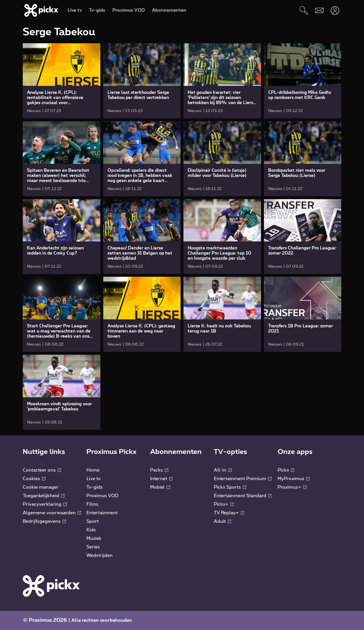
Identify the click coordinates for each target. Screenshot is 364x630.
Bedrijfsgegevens (44, 521)
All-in (223, 470)
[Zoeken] (304, 10)
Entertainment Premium (243, 479)
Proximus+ (292, 487)
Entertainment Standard (243, 496)
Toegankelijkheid (44, 496)
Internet (161, 479)
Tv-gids (95, 487)
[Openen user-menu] (335, 10)
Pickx (286, 470)
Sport (93, 521)
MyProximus (294, 479)
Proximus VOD (102, 496)
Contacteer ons (42, 470)
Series (93, 547)
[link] (62, 81)
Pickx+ (224, 504)
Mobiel (160, 487)
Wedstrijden (100, 555)
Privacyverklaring (45, 504)
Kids (91, 530)
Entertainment (102, 513)
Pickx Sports (230, 487)
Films (92, 504)
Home (93, 470)
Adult (223, 521)
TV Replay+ (229, 513)
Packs (159, 470)
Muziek (94, 538)
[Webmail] (319, 10)
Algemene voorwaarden (52, 513)
